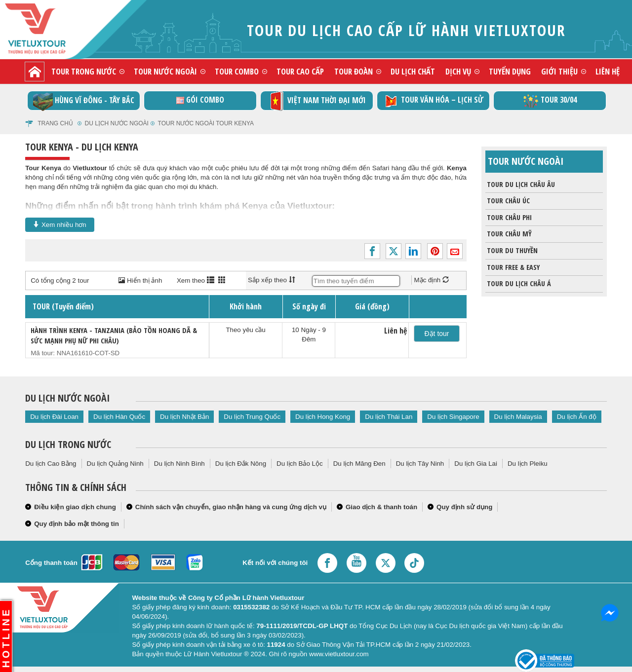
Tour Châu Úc (508, 201)
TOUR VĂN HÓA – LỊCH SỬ (433, 101)
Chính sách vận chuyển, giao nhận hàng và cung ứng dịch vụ (231, 507)
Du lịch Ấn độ (577, 417)
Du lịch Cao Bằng (51, 464)
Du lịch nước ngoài (117, 123)
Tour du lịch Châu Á (518, 284)
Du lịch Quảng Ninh (115, 464)
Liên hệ (608, 71)
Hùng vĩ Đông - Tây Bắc (84, 101)
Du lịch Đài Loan (54, 417)
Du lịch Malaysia (518, 417)
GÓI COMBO (200, 100)
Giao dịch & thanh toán (381, 507)
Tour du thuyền (512, 251)
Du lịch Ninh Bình (179, 464)
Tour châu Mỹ (509, 234)
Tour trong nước (84, 71)
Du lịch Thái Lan (389, 417)
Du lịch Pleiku (528, 464)
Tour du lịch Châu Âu (520, 185)
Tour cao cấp (300, 71)
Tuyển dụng (510, 71)
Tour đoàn (354, 71)
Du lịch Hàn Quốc (119, 417)
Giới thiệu (559, 71)
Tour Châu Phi (509, 218)
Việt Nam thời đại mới (317, 101)
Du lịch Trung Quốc (252, 417)
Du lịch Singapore (453, 417)
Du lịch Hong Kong (323, 417)
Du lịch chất (413, 71)
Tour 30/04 (550, 101)
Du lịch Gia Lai (476, 464)
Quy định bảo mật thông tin (77, 524)
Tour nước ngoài (165, 71)
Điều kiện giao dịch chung (75, 507)
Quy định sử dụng (464, 507)
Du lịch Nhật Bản (184, 417)
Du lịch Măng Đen (359, 464)
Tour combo (237, 71)
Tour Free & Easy (513, 267)
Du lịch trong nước (68, 444)
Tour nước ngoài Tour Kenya (206, 123)
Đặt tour (437, 334)
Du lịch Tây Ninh (420, 464)
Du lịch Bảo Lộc (300, 464)
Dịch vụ (458, 71)
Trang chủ (55, 123)
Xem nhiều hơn (60, 224)
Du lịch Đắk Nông (241, 464)
